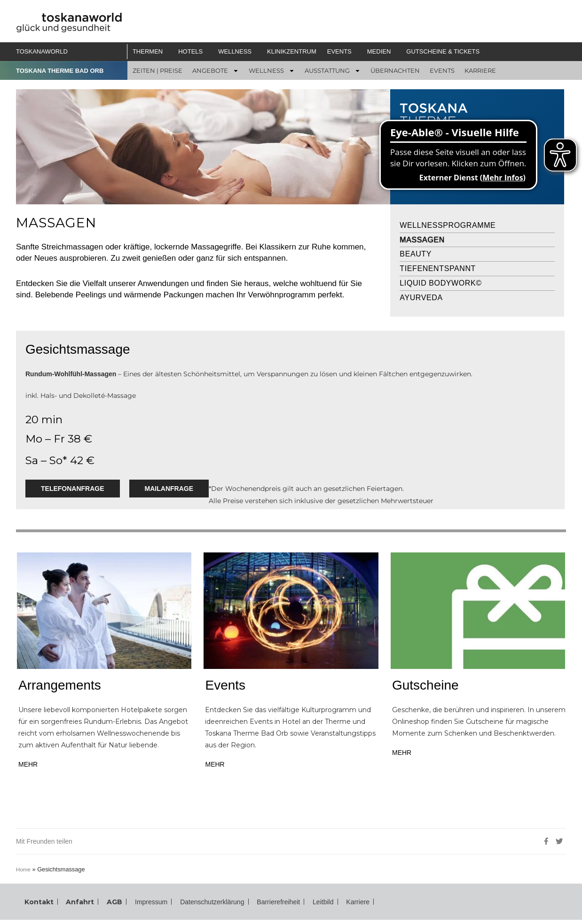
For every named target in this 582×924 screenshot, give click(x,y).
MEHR (28, 764)
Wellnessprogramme (448, 225)
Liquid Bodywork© (440, 283)
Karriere (374, 904)
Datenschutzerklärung (211, 904)
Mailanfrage (170, 489)
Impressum (140, 904)
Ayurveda (421, 298)
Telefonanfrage (73, 489)
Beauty (416, 254)
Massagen (422, 240)
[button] (151, 52)
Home (26, 869)
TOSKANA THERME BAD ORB (63, 70)
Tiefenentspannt (438, 268)
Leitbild (337, 904)
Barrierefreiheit (287, 904)
